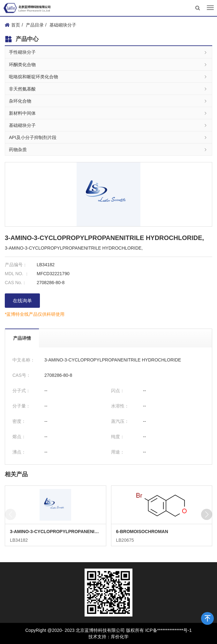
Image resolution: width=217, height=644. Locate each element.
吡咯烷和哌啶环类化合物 (108, 77)
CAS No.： (16, 283)
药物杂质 (108, 149)
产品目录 (35, 25)
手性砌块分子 (108, 52)
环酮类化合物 (108, 64)
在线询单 (22, 301)
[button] (207, 514)
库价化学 (120, 637)
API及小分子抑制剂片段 (108, 137)
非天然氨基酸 (108, 89)
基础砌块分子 (63, 25)
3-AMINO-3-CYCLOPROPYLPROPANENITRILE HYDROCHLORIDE (56, 531)
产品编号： (16, 265)
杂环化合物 (108, 101)
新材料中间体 (108, 113)
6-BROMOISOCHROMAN (142, 531)
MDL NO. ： (17, 274)
